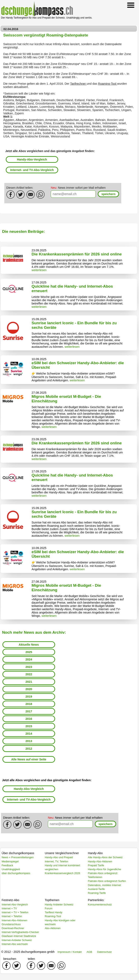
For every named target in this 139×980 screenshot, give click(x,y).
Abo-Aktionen (53, 928)
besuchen (10, 959)
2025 (29, 652)
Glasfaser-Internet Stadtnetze (19, 936)
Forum (49, 908)
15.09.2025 (39, 319)
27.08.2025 (39, 393)
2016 (29, 719)
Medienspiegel (10, 861)
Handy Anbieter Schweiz (59, 904)
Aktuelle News (29, 645)
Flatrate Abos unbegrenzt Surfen (107, 881)
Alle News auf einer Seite (29, 759)
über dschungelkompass (16, 873)
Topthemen (52, 900)
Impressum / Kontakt (70, 952)
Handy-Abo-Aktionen (100, 861)
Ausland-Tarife (96, 889)
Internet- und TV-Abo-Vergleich (32, 170)
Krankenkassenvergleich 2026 (62, 873)
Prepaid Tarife (96, 865)
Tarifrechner (78, 84)
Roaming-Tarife (97, 893)
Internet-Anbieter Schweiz (17, 940)
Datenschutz (104, 952)
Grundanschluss (11, 924)
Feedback (7, 865)
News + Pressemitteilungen (18, 857)
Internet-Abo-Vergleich (15, 904)
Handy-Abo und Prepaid (59, 857)
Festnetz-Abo (11, 900)
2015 (29, 726)
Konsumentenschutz (100, 904)
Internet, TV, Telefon (57, 861)
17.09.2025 (39, 282)
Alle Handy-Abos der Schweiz (105, 857)
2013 (29, 741)
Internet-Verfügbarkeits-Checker (20, 932)
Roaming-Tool (108, 84)
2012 (29, 749)
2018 (29, 704)
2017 (29, 711)
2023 (29, 667)
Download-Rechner (13, 928)
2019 (29, 697)
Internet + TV (9, 908)
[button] (108, 194)
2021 (29, 682)
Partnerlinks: (96, 900)
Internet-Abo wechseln (15, 944)
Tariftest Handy (54, 912)
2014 (29, 734)
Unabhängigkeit (11, 869)
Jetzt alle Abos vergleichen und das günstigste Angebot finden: (50, 151)
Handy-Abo (95, 853)
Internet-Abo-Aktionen (15, 920)
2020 (29, 689)
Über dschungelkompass (18, 853)
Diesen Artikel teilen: (20, 188)
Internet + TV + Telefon (15, 912)
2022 (29, 674)
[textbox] (73, 194)
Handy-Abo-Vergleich (32, 159)
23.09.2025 (39, 250)
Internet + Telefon (12, 916)
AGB (89, 952)
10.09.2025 (39, 359)
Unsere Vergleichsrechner (62, 853)
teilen (31, 959)
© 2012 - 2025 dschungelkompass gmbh (28, 952)
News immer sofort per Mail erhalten (78, 188)
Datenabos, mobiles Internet (104, 885)
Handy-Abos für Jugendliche (104, 869)
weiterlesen (39, 270)
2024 (29, 659)
